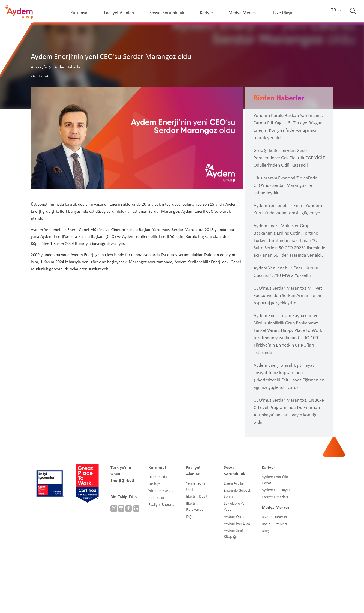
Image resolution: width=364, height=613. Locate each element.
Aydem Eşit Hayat (276, 490)
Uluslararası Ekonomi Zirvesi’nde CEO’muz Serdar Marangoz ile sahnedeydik (285, 186)
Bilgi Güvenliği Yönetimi (248, 595)
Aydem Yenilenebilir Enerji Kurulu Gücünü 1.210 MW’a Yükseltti (286, 272)
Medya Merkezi (243, 13)
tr (334, 10)
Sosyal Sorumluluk (167, 13)
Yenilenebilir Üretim (196, 487)
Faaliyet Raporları (162, 505)
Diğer (190, 517)
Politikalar (156, 498)
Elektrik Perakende (195, 507)
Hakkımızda (158, 477)
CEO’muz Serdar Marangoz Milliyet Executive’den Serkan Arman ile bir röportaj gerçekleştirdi (288, 296)
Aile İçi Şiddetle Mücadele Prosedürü (210, 602)
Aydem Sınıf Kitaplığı (233, 534)
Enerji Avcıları (234, 484)
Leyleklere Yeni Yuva (236, 507)
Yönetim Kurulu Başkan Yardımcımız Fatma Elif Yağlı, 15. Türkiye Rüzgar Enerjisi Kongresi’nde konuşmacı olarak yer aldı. (289, 127)
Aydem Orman (236, 517)
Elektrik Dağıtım (199, 497)
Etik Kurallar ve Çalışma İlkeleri (152, 595)
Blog (265, 531)
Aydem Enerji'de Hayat (275, 480)
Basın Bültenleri (274, 524)
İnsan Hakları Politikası (95, 595)
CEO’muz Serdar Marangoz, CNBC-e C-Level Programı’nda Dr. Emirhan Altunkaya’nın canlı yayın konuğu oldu (289, 411)
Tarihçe (154, 484)
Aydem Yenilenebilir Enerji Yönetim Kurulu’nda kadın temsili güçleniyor (288, 209)
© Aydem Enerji (53, 595)
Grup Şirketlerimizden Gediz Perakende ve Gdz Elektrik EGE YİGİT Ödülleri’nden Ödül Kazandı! (289, 158)
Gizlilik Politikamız (152, 602)
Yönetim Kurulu (161, 491)
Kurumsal (79, 13)
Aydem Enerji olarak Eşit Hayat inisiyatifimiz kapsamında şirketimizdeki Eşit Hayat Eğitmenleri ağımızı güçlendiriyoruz (289, 377)
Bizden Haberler (275, 517)
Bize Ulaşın (283, 13)
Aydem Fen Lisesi (238, 524)
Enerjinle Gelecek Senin (237, 494)
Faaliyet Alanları (119, 13)
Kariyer (207, 13)
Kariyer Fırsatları (275, 497)
